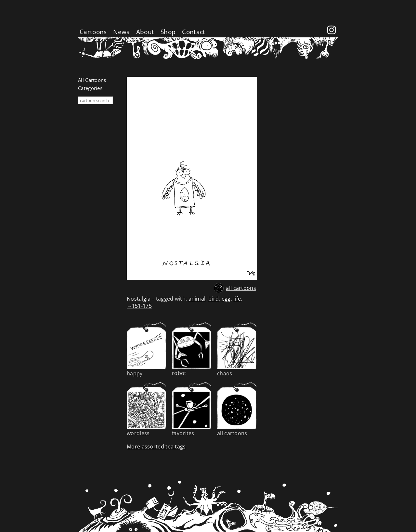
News (121, 32)
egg (226, 299)
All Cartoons (92, 80)
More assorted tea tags (156, 447)
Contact (194, 32)
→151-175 (139, 306)
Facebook (318, 26)
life (237, 299)
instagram (331, 26)
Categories (90, 88)
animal (197, 299)
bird (214, 299)
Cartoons (93, 32)
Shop (168, 32)
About (145, 32)
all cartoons (241, 288)
